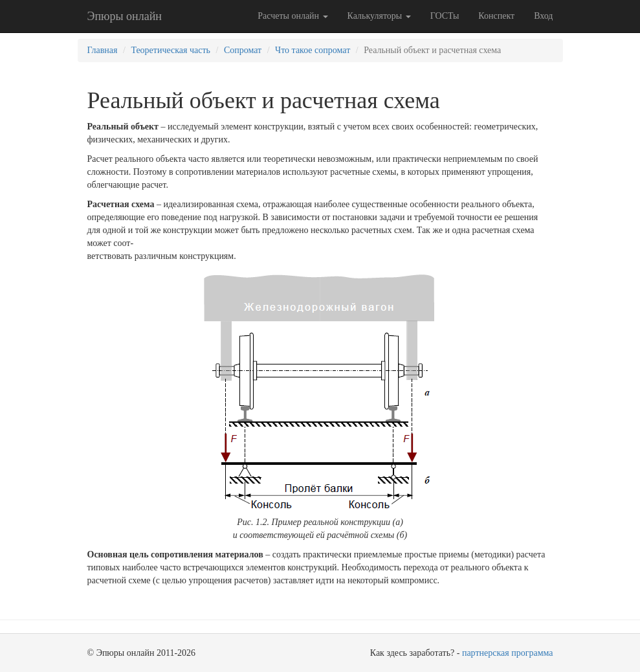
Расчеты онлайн (292, 16)
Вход (543, 16)
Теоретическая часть (171, 50)
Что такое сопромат (313, 50)
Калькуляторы (379, 16)
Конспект (496, 16)
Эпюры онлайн (125, 16)
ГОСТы (445, 16)
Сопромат (243, 50)
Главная (103, 50)
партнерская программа (508, 653)
